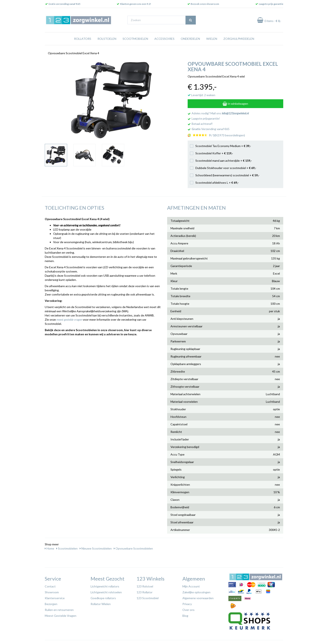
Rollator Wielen (101, 604)
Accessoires (164, 39)
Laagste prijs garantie (271, 4)
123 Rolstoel (145, 586)
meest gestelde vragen (69, 319)
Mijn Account (191, 586)
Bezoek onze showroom (205, 4)
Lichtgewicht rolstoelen (106, 592)
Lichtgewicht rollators (105, 586)
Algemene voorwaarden (198, 598)
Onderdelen (190, 39)
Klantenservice (55, 598)
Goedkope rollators (103, 598)
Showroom (52, 592)
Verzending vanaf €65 (211, 129)
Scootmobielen (135, 39)
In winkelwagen (235, 104)
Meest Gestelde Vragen (61, 616)
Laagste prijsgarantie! (206, 118)
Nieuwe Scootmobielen (96, 548)
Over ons (188, 610)
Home (49, 548)
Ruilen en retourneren (59, 610)
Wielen (212, 39)
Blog (185, 616)
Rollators (83, 39)
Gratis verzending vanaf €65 (64, 4)
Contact (50, 586)
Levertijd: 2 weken (201, 95)
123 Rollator (145, 592)
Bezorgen (51, 604)
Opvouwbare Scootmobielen (133, 548)
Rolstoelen (107, 39)
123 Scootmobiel (148, 598)
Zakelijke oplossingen (196, 592)
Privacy (187, 604)
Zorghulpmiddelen (239, 39)
